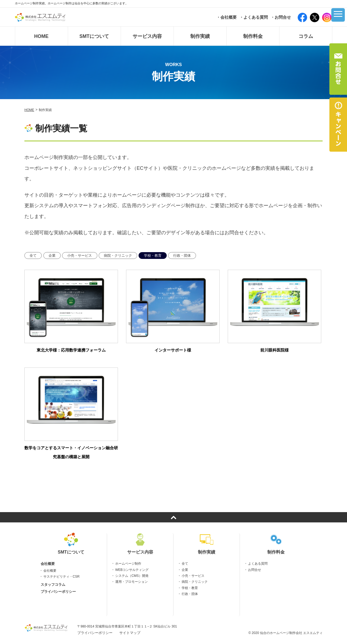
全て (33, 256)
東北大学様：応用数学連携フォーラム (71, 350)
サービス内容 (140, 544)
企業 (52, 256)
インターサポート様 (173, 350)
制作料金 (276, 544)
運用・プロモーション (131, 582)
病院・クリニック (118, 256)
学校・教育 (153, 256)
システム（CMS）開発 (132, 576)
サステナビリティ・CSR (61, 577)
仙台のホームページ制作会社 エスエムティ (291, 633)
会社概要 (48, 564)
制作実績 (207, 544)
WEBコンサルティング (132, 570)
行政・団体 (182, 256)
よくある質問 (258, 564)
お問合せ (255, 570)
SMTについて (71, 544)
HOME (29, 110)
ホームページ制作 (128, 564)
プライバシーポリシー (58, 592)
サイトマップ (130, 633)
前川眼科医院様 (274, 350)
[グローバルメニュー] (336, 17)
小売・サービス (80, 256)
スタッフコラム (53, 585)
